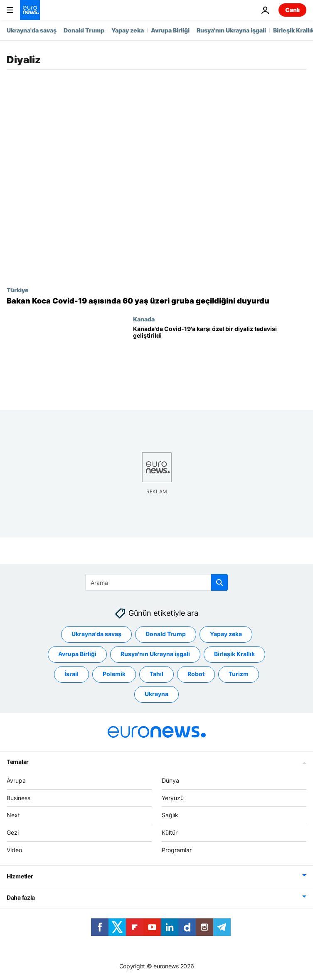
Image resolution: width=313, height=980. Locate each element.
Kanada (144, 319)
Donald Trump (84, 30)
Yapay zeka (128, 30)
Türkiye (18, 290)
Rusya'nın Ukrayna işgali (231, 30)
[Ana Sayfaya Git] (30, 10)
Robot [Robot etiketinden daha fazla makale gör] (196, 674)
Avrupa (16, 780)
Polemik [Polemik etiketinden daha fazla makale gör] (114, 674)
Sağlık (170, 815)
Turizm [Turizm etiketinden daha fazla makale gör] (239, 674)
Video (14, 850)
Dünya (170, 780)
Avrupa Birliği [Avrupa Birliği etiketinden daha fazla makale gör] (77, 654)
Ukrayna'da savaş (32, 30)
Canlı (292, 10)
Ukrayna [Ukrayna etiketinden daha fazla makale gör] (156, 694)
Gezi (13, 832)
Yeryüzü (173, 797)
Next (13, 815)
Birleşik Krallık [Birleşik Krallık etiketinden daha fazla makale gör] (234, 654)
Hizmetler (20, 876)
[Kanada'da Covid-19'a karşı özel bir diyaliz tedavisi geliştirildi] (220, 361)
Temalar (18, 762)
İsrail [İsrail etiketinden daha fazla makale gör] (71, 674)
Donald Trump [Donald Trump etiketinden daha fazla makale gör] (166, 634)
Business (18, 797)
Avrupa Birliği (170, 30)
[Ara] (156, 582)
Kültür (170, 832)
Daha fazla (21, 897)
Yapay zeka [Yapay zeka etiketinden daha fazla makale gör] (226, 634)
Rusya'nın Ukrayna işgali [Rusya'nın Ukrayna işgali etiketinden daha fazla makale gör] (155, 654)
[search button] (219, 582)
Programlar (177, 850)
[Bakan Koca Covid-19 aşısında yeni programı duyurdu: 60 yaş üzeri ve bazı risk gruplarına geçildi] (156, 301)
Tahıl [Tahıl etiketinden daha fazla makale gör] (156, 674)
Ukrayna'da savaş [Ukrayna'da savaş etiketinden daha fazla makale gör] (96, 634)
